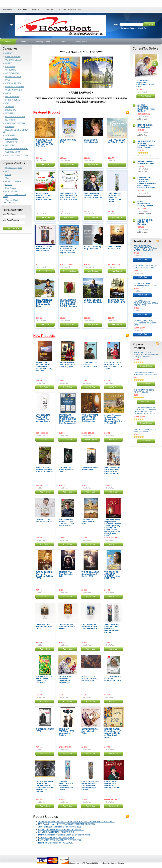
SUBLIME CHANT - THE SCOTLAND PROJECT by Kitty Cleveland (45, 143)
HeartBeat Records (13, 181)
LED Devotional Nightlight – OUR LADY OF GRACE (89, 626)
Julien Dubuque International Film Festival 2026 (60, 827)
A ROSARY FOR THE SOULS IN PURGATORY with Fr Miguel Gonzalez (146, 144)
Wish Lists (36, 9)
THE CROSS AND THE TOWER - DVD (117, 301)
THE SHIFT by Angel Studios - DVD (66, 469)
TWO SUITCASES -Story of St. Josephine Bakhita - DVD (44, 575)
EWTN (8, 175)
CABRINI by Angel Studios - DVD (90, 468)
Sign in (61, 9)
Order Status (22, 9)
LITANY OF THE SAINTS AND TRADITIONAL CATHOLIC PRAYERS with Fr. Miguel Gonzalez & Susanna (147, 183)
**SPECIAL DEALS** (14, 60)
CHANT (8, 63)
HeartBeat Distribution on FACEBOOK (55, 843)
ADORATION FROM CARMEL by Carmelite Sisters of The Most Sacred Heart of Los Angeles (45, 786)
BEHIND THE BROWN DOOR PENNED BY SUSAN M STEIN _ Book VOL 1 (44, 367)
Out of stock (117, 164)
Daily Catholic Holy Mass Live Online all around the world (64, 835)
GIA (7, 178)
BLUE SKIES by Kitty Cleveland (91, 141)
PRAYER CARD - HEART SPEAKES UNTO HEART (90, 679)
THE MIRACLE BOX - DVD (45, 730)
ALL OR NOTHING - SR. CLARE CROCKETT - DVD (113, 679)
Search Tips (142, 28)
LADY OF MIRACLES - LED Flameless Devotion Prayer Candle (66, 785)
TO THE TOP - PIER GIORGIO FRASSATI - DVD (145, 284)
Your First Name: (10, 214)
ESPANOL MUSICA (13, 83)
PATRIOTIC (10, 120)
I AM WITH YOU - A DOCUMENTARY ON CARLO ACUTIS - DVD (113, 366)
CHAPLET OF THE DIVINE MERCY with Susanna (45, 249)
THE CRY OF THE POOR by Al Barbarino (145, 222)
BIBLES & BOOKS (13, 57)
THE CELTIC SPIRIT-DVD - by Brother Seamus (145, 430)
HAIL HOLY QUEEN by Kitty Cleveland (117, 141)
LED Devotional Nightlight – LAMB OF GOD (44, 626)
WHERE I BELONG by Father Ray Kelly (93, 301)
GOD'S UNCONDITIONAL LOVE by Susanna (145, 204)
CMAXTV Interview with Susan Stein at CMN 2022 (61, 829)
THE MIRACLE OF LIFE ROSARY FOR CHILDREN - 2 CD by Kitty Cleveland (69, 196)
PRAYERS (10, 127)
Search (117, 24)
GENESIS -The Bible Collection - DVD (66, 574)
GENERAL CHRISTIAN (15, 87)
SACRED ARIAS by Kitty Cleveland (93, 248)
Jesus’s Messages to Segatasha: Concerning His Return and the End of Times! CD (113, 419)
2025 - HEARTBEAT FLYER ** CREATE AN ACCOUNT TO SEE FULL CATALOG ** (76, 821)
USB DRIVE (10, 145)
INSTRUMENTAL (12, 97)
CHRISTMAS (11, 70)
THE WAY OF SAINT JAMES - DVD (89, 522)
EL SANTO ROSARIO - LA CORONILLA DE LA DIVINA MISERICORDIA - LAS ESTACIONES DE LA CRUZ (145, 411)
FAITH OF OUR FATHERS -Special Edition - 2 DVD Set (45, 469)
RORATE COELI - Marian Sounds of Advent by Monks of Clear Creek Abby (112, 733)
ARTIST (9, 53)
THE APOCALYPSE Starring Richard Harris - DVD (90, 574)
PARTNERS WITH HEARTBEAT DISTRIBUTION (60, 840)
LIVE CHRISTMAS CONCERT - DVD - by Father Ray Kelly (93, 195)
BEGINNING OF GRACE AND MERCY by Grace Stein (145, 373)
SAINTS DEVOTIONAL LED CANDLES (56, 832)
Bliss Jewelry (11, 188)
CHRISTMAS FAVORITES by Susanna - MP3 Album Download (44, 196)
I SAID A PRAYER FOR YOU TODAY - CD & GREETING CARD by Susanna (69, 303)
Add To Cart (45, 164)
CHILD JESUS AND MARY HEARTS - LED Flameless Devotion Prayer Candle (90, 785)
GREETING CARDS (14, 90)
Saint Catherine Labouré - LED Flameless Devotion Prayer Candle (112, 628)
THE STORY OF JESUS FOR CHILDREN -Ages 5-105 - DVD (112, 575)
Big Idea (9, 185)
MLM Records (11, 191)
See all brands (9, 203)
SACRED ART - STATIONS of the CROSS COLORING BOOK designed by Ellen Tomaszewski (68, 419)
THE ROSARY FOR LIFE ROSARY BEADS (144, 391)
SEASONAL (10, 135)
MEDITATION (11, 113)
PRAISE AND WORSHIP (15, 123)
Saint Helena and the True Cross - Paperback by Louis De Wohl (112, 470)
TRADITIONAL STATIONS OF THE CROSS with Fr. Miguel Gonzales (69, 250)
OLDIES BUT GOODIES (15, 117)
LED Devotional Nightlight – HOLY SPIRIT (67, 626)
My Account (7, 9)
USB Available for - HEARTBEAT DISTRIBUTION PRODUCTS (66, 824)
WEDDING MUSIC (13, 152)
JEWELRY (10, 107)
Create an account (74, 9)
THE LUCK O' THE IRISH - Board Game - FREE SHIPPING (44, 680)
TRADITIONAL (11, 142)
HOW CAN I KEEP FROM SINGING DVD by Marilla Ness (44, 303)
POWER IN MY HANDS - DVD (114, 248)
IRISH (8, 103)
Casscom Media (12, 200)
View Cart (49, 9)
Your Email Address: (11, 220)
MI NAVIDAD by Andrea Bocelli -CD (45, 521)
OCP (7, 171)
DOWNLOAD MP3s (13, 77)
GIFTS (8, 93)
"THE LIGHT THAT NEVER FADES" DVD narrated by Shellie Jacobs (90, 418)
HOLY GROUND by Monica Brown (145, 126)
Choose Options (45, 271)
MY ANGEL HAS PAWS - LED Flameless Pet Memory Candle (43, 418)
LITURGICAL (11, 110)
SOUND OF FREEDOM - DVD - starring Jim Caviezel (67, 732)
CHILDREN (10, 67)
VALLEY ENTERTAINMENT (17, 149)
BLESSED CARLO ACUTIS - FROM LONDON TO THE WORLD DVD (67, 523)
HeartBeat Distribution (14, 168)
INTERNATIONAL (13, 100)
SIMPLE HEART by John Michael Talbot (90, 731)
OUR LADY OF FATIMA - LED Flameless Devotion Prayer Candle (115, 197)
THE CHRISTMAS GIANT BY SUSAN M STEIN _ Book (67, 365)
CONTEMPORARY (13, 73)
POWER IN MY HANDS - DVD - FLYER (56, 837)
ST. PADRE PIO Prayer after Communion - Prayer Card (66, 680)
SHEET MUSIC (12, 139)
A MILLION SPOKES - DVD (17, 155)
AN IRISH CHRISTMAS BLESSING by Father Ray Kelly (146, 108)
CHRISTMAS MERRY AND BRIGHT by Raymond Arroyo (112, 784)
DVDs (8, 80)
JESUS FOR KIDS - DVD (69, 141)
